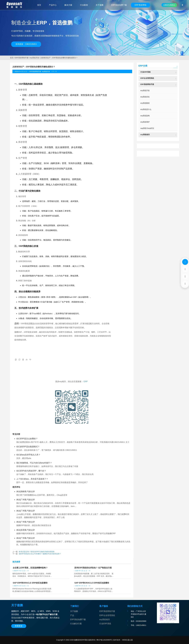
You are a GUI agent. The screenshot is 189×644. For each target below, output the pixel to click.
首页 (12, 58)
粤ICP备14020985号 (104, 640)
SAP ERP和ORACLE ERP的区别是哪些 (30, 583)
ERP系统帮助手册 (22, 58)
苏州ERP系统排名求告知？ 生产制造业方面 (93, 568)
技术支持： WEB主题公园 (123, 640)
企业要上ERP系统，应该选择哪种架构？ (30, 568)
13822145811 (169, 5)
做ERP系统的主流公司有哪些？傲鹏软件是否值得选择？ (40, 554)
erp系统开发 (34, 58)
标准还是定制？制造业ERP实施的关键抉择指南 (37, 552)
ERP (86, 382)
